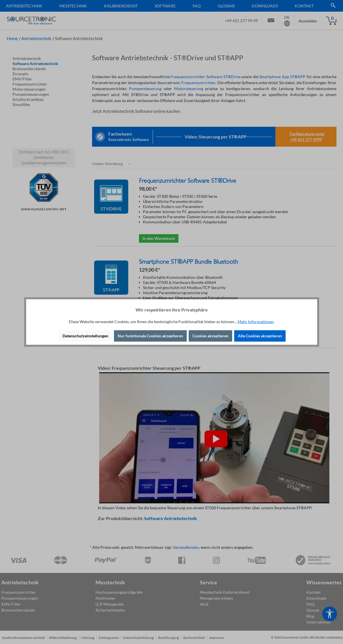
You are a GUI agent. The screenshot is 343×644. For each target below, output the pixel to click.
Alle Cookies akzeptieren (260, 336)
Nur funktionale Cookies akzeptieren (150, 336)
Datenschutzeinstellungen (85, 336)
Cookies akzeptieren (210, 336)
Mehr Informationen (256, 322)
